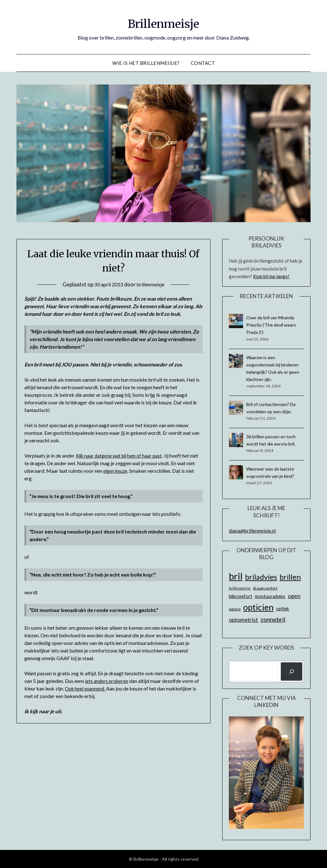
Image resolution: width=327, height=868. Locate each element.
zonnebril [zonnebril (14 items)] (273, 619)
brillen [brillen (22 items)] (290, 577)
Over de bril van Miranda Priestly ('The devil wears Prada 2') (271, 325)
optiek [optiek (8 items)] (283, 609)
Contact (203, 63)
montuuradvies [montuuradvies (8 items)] (270, 596)
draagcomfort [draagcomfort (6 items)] (265, 588)
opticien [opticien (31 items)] (258, 607)
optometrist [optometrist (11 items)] (243, 620)
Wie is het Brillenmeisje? (146, 63)
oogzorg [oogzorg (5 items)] (235, 609)
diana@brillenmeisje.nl (252, 531)
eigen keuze (125, 471)
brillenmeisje (152, 284)
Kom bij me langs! (271, 276)
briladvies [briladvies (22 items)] (261, 577)
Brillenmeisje (164, 22)
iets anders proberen (107, 681)
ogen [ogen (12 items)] (294, 596)
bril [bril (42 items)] (236, 576)
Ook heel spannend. (86, 688)
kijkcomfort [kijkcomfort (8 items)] (241, 596)
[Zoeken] (292, 671)
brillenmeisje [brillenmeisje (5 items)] (240, 588)
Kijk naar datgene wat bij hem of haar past (121, 456)
